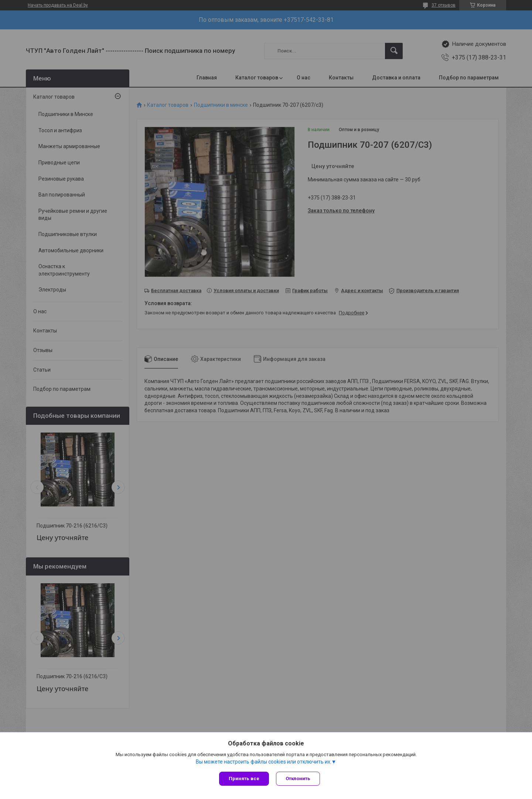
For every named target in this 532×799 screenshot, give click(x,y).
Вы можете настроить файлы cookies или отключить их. (264, 762)
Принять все (244, 778)
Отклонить (298, 778)
